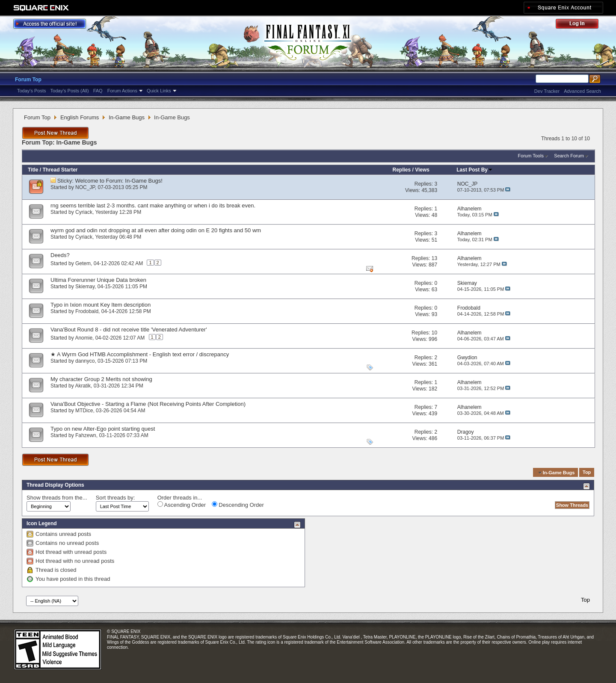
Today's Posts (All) (70, 91)
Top (587, 473)
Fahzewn (86, 435)
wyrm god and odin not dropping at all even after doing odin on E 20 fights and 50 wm (156, 230)
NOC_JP (85, 187)
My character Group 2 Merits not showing (101, 379)
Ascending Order (182, 505)
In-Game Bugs (127, 117)
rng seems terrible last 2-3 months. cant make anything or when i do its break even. (153, 205)
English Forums (80, 117)
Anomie (84, 338)
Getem (83, 263)
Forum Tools (531, 156)
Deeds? (60, 255)
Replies (401, 170)
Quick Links (159, 91)
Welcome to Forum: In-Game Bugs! (119, 181)
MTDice (84, 411)
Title (33, 170)
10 (434, 333)
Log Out (581, 25)
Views (422, 170)
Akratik (83, 386)
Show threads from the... (57, 498)
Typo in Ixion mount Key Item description (101, 305)
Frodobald (87, 311)
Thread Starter (60, 170)
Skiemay (85, 287)
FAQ (98, 91)
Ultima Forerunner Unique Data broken (98, 280)
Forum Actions (122, 91)
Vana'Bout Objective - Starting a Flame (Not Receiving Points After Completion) (148, 404)
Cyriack (84, 212)
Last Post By (475, 170)
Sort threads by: (115, 498)
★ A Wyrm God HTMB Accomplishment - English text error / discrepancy (140, 354)
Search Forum (569, 156)
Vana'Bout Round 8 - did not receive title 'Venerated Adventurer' (129, 330)
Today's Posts (32, 91)
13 (434, 258)
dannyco (85, 361)
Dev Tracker (547, 91)
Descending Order (238, 505)
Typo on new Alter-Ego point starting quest (103, 429)
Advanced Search (582, 91)
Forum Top (28, 80)
